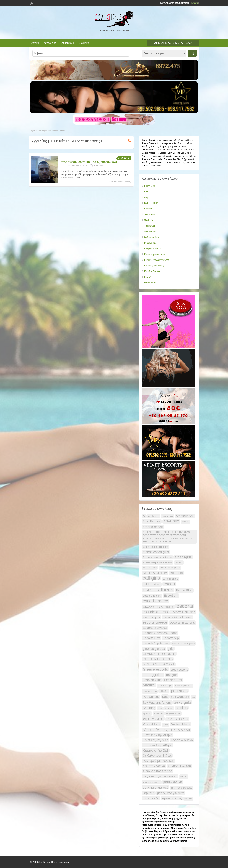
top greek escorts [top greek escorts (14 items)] (173, 713)
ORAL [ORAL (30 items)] (164, 691)
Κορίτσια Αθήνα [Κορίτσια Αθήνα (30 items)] (182, 740)
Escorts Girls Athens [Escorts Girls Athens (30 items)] (177, 617)
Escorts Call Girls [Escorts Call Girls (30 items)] (183, 612)
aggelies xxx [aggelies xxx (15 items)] (168, 516)
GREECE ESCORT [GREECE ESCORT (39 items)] (159, 664)
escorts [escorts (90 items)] (185, 606)
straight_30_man (79, 166)
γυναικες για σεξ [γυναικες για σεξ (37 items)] (156, 787)
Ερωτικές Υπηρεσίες (154, 266)
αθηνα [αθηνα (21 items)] (184, 777)
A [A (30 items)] (144, 516)
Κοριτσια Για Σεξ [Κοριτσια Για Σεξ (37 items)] (156, 750)
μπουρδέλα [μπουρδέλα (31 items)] (151, 798)
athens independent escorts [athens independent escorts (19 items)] (157, 562)
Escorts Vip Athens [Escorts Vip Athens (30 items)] (156, 643)
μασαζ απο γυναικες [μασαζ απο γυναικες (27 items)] (171, 793)
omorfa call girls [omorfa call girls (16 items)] (165, 686)
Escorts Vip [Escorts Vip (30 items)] (171, 638)
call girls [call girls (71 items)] (151, 578)
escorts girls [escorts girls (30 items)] (151, 617)
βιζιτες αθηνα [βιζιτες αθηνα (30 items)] (173, 782)
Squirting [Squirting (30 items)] (149, 708)
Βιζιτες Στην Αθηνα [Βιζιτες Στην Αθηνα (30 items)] (177, 730)
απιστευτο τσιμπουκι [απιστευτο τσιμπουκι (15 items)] (152, 782)
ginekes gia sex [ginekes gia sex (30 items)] (154, 649)
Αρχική (35, 43)
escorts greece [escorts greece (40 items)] (155, 622)
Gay (68, 166)
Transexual (150, 226)
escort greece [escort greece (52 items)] (155, 601)
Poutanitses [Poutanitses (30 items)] (151, 697)
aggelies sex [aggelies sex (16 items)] (153, 516)
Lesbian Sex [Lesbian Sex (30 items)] (173, 680)
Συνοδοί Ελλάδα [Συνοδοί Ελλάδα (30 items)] (179, 766)
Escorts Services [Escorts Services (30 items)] (155, 628)
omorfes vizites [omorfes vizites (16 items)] (150, 691)
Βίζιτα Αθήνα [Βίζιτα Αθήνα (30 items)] (152, 730)
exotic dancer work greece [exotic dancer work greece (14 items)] (183, 644)
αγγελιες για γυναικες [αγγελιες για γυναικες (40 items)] (160, 776)
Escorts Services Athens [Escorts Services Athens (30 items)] (160, 633)
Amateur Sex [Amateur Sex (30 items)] (185, 516)
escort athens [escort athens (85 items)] (158, 590)
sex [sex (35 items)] (165, 697)
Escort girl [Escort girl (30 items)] (171, 596)
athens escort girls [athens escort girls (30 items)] (156, 552)
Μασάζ (148, 277)
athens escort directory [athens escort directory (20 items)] (155, 547)
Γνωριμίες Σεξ (151, 243)
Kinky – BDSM (151, 203)
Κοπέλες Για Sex (152, 271)
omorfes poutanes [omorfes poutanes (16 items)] (184, 686)
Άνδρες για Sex (151, 237)
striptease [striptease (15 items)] (169, 708)
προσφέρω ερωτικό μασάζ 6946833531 (89, 162)
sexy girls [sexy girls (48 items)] (183, 702)
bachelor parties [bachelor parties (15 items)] (150, 568)
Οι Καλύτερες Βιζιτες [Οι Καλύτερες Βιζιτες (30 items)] (157, 756)
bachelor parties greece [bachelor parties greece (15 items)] (170, 568)
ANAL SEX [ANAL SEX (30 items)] (171, 521)
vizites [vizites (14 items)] (166, 725)
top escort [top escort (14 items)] (147, 713)
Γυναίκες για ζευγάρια (155, 254)
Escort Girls (150, 186)
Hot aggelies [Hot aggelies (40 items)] (153, 675)
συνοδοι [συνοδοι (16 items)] (188, 799)
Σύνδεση (194, 3)
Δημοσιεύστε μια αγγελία (173, 43)
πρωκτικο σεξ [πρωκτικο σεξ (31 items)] (172, 798)
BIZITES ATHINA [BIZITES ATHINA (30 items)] (155, 573)
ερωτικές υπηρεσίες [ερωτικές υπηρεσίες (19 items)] (182, 788)
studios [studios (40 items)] (182, 708)
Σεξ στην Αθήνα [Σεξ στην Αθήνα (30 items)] (154, 766)
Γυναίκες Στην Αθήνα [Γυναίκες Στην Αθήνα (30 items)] (157, 735)
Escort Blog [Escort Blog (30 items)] (184, 590)
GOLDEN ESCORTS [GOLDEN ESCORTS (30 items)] (158, 659)
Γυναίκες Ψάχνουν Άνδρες (157, 260)
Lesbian (148, 209)
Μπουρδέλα (150, 283)
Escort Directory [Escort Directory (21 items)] (152, 596)
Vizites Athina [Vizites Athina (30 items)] (181, 724)
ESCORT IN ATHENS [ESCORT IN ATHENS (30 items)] (158, 607)
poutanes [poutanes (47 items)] (179, 691)
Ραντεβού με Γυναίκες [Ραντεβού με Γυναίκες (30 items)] (158, 761)
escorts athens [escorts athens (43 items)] (155, 612)
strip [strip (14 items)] (160, 708)
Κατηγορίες (50, 43)
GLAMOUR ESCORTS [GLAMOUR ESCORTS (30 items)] (159, 654)
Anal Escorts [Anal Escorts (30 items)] (152, 521)
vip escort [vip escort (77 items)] (153, 719)
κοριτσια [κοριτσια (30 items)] (149, 793)
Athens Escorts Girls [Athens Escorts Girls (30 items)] (157, 557)
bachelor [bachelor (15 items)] (179, 562)
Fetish (147, 192)
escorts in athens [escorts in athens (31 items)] (182, 623)
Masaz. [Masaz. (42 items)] (149, 685)
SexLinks (84, 43)
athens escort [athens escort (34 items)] (153, 527)
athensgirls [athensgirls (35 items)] (183, 557)
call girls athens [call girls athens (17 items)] (171, 579)
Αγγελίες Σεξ (150, 232)
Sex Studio (149, 214)
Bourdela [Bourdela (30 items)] (176, 573)
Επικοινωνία (67, 43)
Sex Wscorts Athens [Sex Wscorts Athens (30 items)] (157, 703)
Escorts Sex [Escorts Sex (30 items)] (151, 638)
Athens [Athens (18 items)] (186, 522)
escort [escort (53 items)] (169, 584)
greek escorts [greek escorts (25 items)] (179, 670)
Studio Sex (149, 220)
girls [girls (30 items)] (171, 649)
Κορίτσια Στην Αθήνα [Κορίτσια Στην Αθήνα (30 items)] (157, 745)
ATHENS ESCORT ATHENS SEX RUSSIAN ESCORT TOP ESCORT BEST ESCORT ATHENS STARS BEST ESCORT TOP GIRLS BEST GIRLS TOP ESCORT (167, 537)
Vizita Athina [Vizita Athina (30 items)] (151, 724)
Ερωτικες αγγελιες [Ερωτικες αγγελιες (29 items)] (155, 740)
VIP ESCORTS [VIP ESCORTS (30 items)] (177, 719)
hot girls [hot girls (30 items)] (172, 675)
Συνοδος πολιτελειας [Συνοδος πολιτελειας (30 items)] (157, 771)
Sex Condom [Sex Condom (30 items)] (180, 697)
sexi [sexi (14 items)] (194, 697)
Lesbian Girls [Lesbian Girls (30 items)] (152, 680)
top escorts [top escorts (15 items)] (159, 713)
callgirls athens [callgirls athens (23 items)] (152, 584)
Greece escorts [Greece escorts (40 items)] (155, 669)
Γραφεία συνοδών (153, 249)
